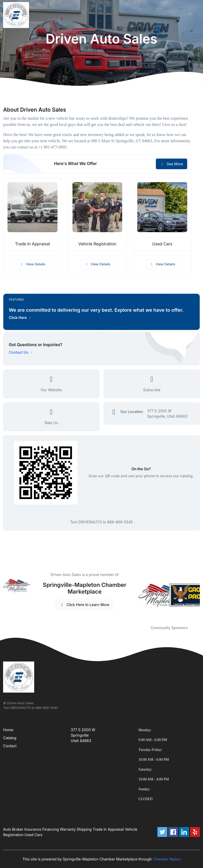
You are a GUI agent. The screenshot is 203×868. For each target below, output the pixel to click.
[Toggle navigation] (195, 15)
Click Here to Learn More (85, 605)
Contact (10, 746)
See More (172, 164)
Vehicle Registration (97, 244)
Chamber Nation (167, 859)
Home (8, 730)
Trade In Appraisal (32, 244)
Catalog (10, 738)
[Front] (17, 15)
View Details (32, 264)
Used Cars (162, 244)
